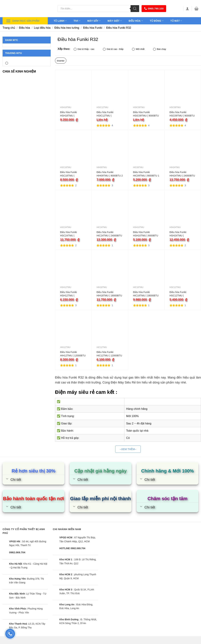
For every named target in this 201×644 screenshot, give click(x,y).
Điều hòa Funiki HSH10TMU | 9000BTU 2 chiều (146, 234)
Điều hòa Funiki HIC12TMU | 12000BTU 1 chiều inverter (109, 354)
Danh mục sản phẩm (23, 21)
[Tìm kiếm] (135, 9)
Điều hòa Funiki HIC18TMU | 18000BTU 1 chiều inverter (146, 294)
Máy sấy (94, 21)
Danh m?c (12, 40)
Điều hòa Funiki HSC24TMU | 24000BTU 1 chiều (70, 234)
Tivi (77, 21)
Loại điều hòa (42, 28)
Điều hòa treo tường (67, 28)
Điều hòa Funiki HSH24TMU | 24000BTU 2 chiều (180, 234)
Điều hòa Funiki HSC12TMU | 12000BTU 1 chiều (180, 294)
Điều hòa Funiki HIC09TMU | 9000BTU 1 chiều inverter (146, 174)
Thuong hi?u (13, 53)
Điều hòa (136, 21)
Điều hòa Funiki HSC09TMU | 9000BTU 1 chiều (182, 114)
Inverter (61, 61)
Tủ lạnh (60, 21)
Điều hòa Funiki (93, 28)
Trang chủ (9, 28)
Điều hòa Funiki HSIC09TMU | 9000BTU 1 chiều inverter (146, 114)
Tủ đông (157, 21)
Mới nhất (138, 49)
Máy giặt (115, 21)
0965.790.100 (154, 9)
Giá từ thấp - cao (84, 49)
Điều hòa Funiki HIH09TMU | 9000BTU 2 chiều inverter (110, 174)
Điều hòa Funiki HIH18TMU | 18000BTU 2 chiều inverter (109, 294)
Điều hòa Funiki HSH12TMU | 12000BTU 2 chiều (70, 294)
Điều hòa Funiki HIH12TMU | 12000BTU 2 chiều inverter (73, 354)
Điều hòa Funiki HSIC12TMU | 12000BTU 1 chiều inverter (107, 114)
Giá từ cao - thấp (113, 49)
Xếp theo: (64, 49)
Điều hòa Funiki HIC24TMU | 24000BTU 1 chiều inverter (109, 234)
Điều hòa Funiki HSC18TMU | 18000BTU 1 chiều (70, 174)
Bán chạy (160, 49)
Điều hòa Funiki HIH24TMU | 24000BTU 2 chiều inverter (182, 174)
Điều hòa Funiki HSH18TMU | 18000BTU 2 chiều (70, 114)
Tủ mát (176, 21)
